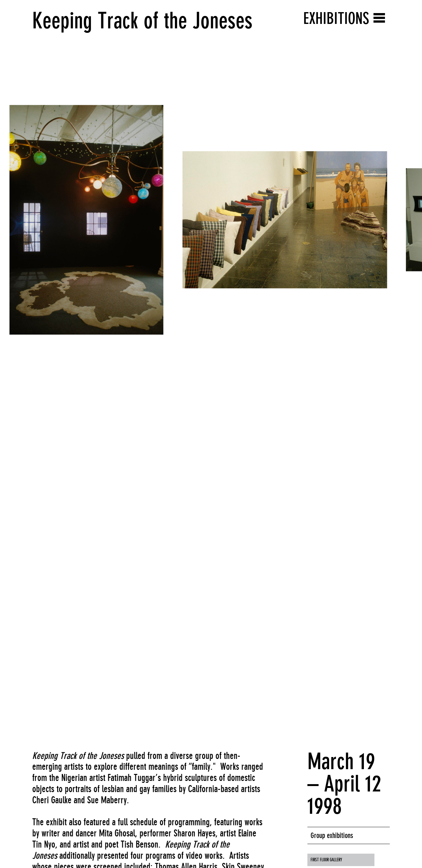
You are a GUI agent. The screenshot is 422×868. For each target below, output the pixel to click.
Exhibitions (336, 18)
